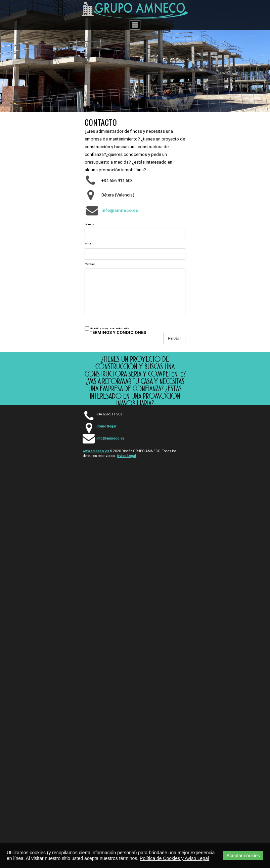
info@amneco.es (110, 438)
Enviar (174, 339)
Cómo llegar (106, 426)
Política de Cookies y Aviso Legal (174, 858)
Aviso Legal (126, 456)
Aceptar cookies (243, 856)
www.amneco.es (96, 451)
